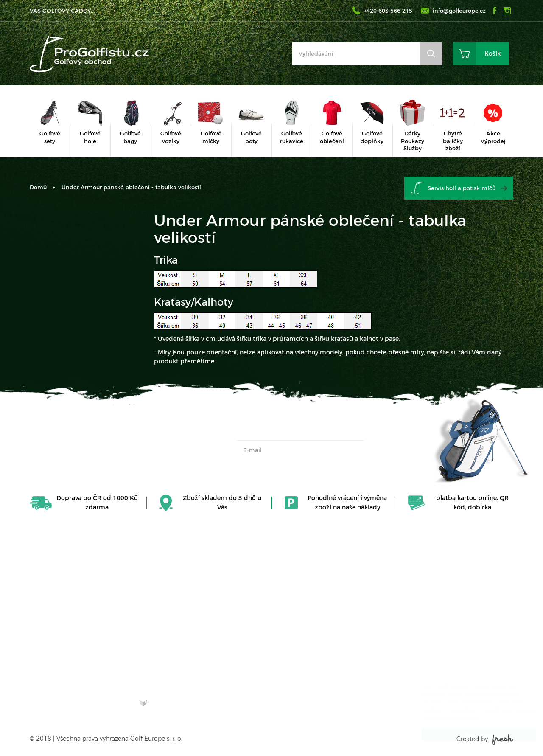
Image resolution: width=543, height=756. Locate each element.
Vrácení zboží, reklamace (298, 624)
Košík (493, 53)
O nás (286, 592)
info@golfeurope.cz (459, 11)
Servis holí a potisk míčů (462, 188)
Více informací (452, 718)
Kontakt (289, 579)
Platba (287, 655)
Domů (38, 187)
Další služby (295, 669)
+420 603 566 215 (388, 11)
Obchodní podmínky (308, 606)
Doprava (290, 642)
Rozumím (471, 735)
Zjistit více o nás (61, 666)
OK (382, 450)
